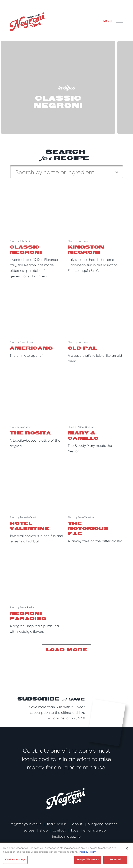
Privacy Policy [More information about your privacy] (88, 852)
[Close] (127, 848)
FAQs (75, 830)
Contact (60, 830)
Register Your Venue (27, 824)
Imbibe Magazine (66, 836)
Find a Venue (57, 824)
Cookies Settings (15, 860)
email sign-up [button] (95, 830)
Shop (44, 830)
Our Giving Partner (103, 824)
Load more (67, 650)
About (78, 824)
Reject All (115, 860)
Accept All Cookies (88, 860)
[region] (66, 855)
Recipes (29, 830)
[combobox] (66, 172)
